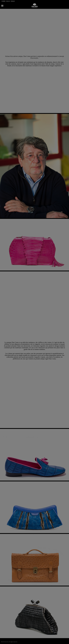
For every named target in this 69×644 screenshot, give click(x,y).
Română (3, 1)
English (8, 1)
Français (13, 1)
